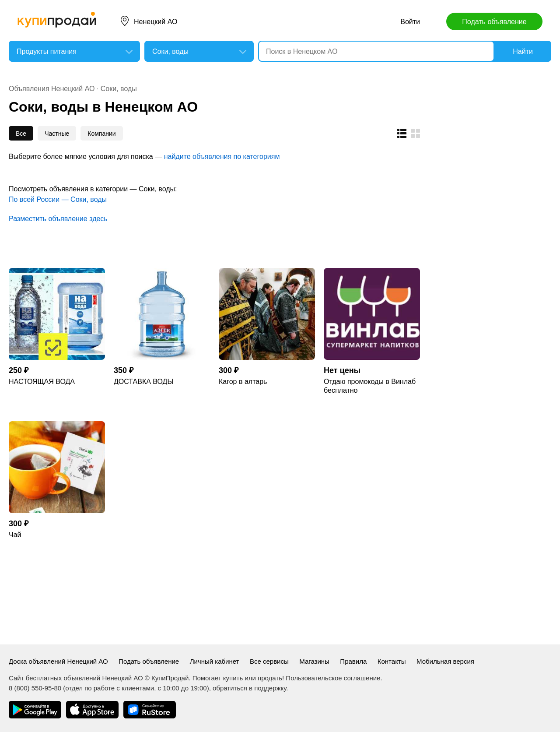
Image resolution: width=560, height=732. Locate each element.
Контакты (392, 661)
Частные (57, 134)
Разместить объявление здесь (58, 219)
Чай (15, 535)
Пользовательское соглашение (333, 678)
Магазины (314, 661)
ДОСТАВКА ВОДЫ (144, 382)
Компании (101, 134)
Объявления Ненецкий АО (52, 89)
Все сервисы (269, 661)
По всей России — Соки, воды (58, 199)
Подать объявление (494, 22)
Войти (410, 22)
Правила (353, 661)
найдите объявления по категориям (222, 157)
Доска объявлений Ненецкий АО (58, 661)
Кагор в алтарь (243, 382)
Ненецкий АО (156, 22)
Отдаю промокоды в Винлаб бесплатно (370, 386)
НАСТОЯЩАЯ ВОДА (42, 382)
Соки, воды (119, 89)
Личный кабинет (215, 661)
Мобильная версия (445, 661)
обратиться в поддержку (249, 688)
